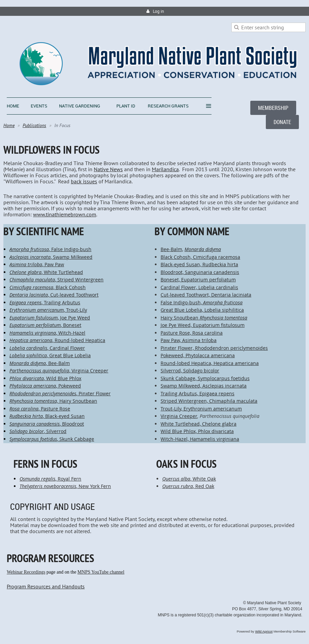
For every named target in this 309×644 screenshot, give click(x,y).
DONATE (282, 122)
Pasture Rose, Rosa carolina (192, 333)
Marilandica (165, 169)
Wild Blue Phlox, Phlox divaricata (197, 431)
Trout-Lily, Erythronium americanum (201, 409)
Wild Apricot (264, 631)
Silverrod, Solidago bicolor (190, 371)
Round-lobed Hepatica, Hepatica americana (210, 363)
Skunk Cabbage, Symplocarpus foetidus (205, 378)
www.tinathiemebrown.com (65, 214)
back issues (84, 181)
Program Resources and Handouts (46, 586)
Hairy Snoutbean (204, 318)
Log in (158, 11)
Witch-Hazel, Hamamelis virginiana (200, 439)
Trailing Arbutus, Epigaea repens (198, 393)
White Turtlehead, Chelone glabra (199, 424)
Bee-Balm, (172, 249)
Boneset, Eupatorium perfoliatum (198, 280)
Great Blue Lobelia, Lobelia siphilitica (202, 310)
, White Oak (189, 479)
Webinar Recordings (26, 572)
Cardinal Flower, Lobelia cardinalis (199, 287)
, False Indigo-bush (50, 249)
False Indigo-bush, (182, 302)
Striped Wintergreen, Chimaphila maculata (209, 401)
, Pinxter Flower (60, 393)
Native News (108, 169)
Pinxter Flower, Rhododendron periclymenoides (214, 348)
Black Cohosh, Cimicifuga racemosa (200, 257)
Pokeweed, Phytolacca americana (198, 355)
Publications (34, 125)
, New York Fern (65, 486)
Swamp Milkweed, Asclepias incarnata (204, 386)
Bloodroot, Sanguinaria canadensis (200, 272)
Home (9, 125)
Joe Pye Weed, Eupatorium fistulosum (203, 325)
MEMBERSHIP (273, 108)
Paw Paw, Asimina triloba (189, 340)
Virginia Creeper (179, 416)
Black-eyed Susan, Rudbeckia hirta (199, 264)
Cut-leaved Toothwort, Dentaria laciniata (206, 295)
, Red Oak (188, 486)
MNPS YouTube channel (101, 572)
